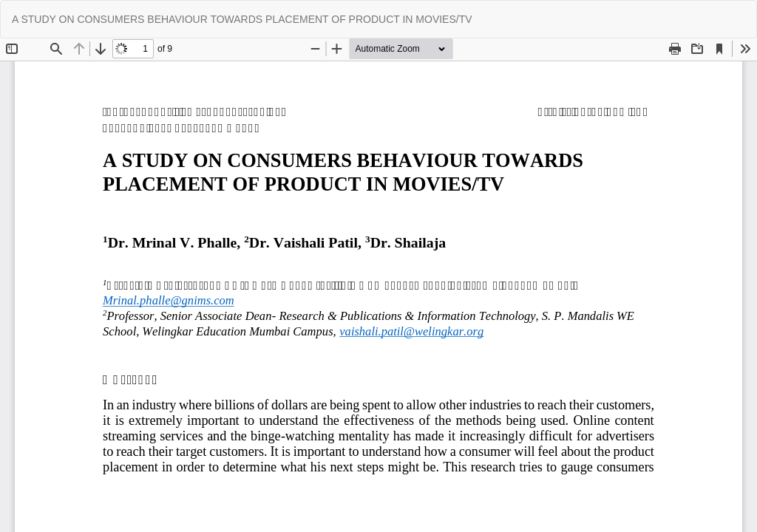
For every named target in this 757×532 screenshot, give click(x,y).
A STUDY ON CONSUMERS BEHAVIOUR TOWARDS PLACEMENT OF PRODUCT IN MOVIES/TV (242, 19)
